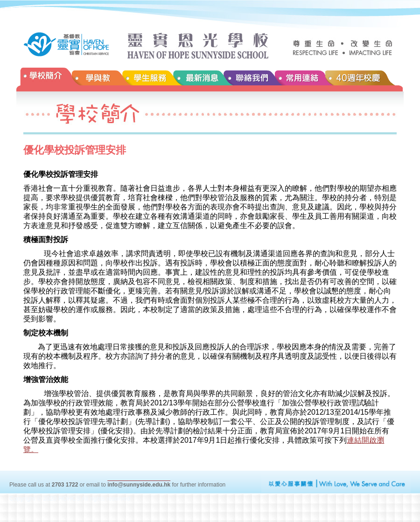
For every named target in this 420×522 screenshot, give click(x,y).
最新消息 (198, 80)
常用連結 (300, 80)
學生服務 (147, 80)
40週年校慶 (364, 80)
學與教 (97, 80)
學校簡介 (44, 80)
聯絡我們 (249, 80)
